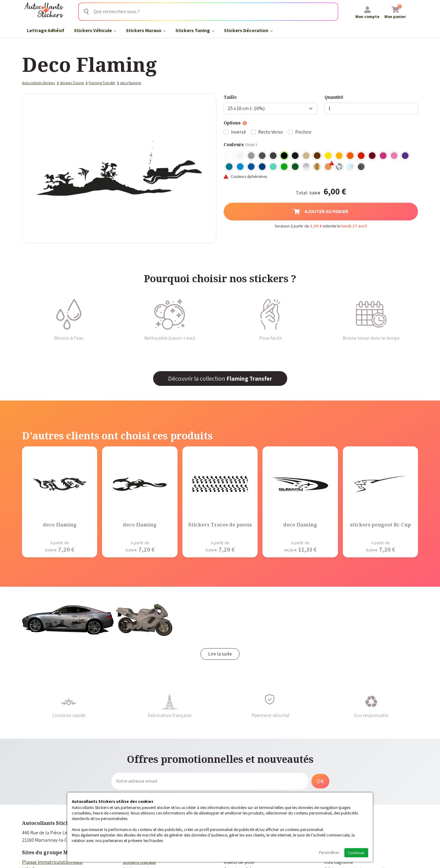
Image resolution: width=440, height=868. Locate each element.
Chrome (339, 167)
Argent (306, 167)
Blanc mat (240, 156)
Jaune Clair (328, 156)
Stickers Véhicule (95, 30)
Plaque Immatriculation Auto (52, 862)
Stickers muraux (139, 862)
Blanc (229, 156)
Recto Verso (271, 132)
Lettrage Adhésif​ (46, 30)
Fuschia (383, 156)
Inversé (238, 132)
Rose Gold (328, 167)
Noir (284, 156)
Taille (230, 97)
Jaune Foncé (339, 156)
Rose (394, 156)
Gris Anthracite (273, 156)
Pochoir (303, 132)
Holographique (350, 167)
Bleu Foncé (262, 167)
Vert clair (284, 167)
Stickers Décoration (248, 30)
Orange (350, 156)
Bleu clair (240, 167)
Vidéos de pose (239, 862)
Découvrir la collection (220, 379)
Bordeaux (372, 156)
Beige (306, 156)
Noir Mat (295, 156)
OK (320, 781)
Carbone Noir (361, 167)
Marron (317, 156)
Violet (405, 156)
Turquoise (229, 167)
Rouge (361, 156)
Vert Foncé (295, 167)
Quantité (334, 97)
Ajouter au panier (321, 211)
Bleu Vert (273, 167)
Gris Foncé (262, 156)
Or (317, 167)
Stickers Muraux (146, 30)
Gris (251, 156)
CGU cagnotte (339, 862)
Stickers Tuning (195, 30)
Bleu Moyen (251, 167)
